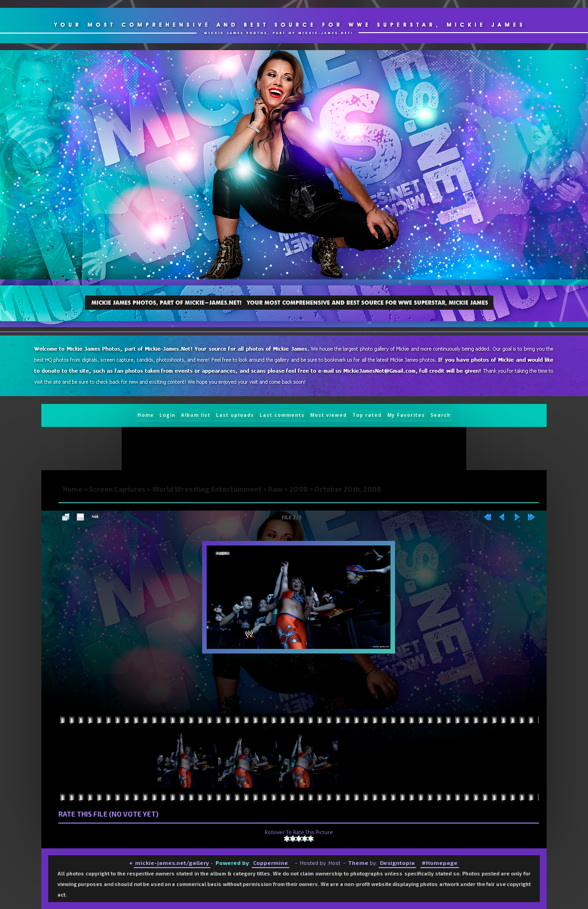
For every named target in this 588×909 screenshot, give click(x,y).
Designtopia (397, 863)
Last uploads (235, 415)
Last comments (282, 415)
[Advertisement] (290, 449)
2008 (298, 489)
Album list (196, 415)
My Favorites (406, 415)
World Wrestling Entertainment (207, 489)
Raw (276, 489)
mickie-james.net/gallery (172, 863)
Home (146, 415)
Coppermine (271, 863)
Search (441, 415)
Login (167, 415)
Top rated (367, 415)
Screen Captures (118, 489)
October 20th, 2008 (348, 489)
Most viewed (328, 415)
